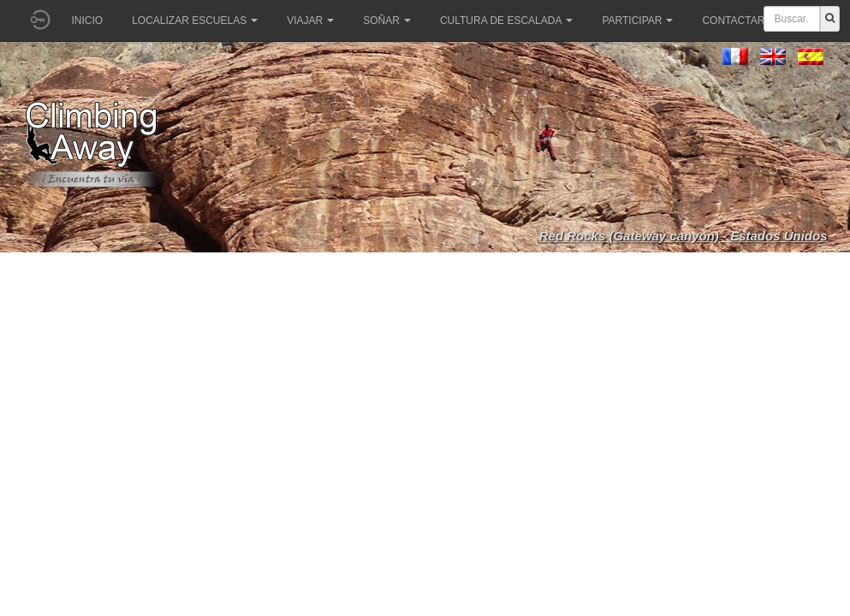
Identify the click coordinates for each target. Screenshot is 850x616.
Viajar (310, 21)
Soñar (387, 21)
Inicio (88, 21)
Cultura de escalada (506, 21)
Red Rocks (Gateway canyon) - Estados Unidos (684, 236)
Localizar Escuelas (195, 21)
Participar (637, 21)
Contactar (739, 21)
